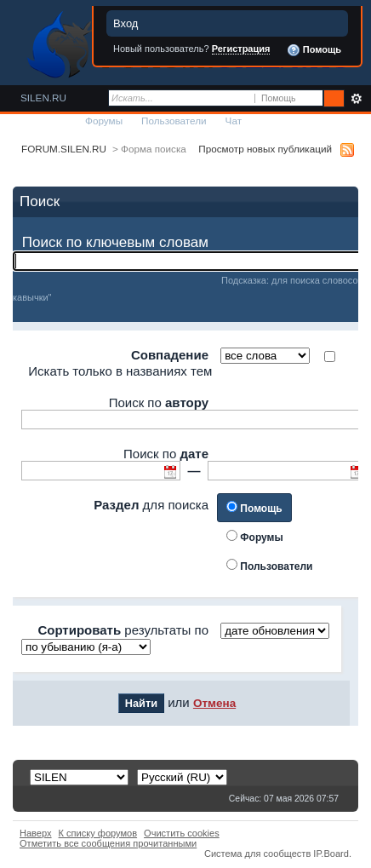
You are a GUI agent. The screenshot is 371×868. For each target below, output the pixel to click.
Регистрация (241, 49)
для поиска (151, 505)
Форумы (104, 121)
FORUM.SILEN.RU (64, 149)
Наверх (36, 833)
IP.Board (331, 854)
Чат (234, 121)
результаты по (123, 630)
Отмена (214, 703)
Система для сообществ (257, 854)
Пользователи (174, 121)
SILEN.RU (43, 98)
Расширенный (356, 99)
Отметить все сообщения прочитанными (108, 843)
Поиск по (159, 402)
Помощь (314, 50)
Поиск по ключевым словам (115, 242)
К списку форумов (98, 833)
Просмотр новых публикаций (265, 149)
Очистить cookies (182, 833)
